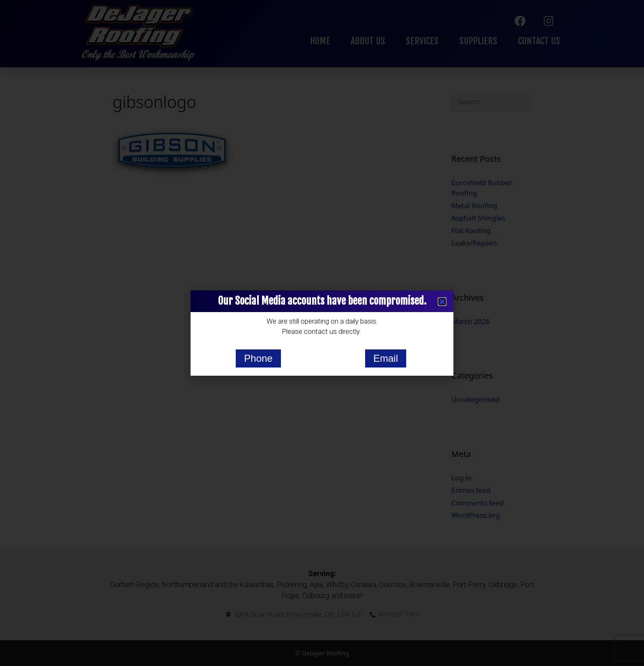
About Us (368, 41)
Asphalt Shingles (478, 218)
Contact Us (539, 41)
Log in (461, 478)
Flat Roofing (471, 231)
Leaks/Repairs (474, 243)
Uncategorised (475, 399)
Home (320, 41)
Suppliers (478, 41)
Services (422, 41)
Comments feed (477, 503)
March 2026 (471, 321)
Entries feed (471, 490)
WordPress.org (476, 515)
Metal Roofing (474, 206)
